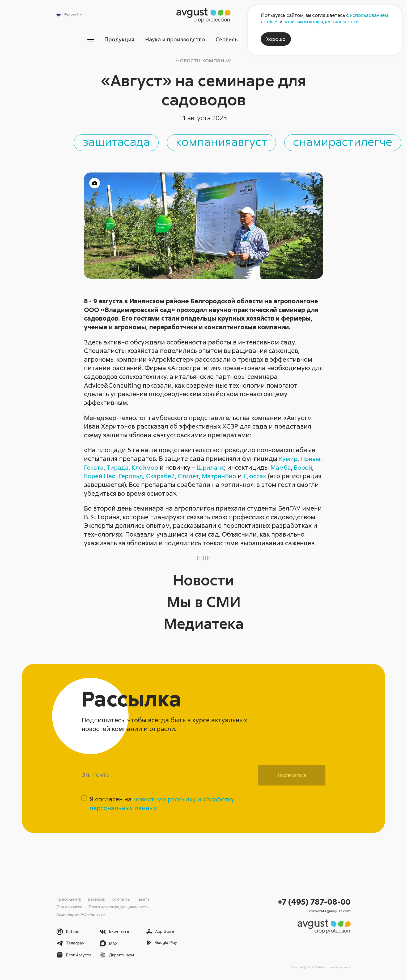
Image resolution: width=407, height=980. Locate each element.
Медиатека (204, 625)
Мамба (309, 469)
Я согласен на (164, 806)
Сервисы (228, 40)
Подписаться (292, 777)
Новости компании (204, 60)
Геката (118, 469)
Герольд (154, 478)
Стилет (214, 478)
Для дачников (69, 907)
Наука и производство (174, 40)
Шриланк (238, 469)
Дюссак (283, 478)
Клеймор (171, 469)
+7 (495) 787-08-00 (314, 902)
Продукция (118, 40)
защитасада (131, 143)
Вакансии (97, 899)
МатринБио (246, 478)
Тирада (143, 469)
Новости (204, 581)
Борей (94, 478)
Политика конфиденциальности (119, 907)
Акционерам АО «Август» (81, 914)
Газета (143, 899)
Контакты (121, 899)
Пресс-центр (69, 899)
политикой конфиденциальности (321, 21)
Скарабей (185, 478)
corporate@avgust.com (330, 911)
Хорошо (276, 39)
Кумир (289, 460)
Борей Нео (122, 478)
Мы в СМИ (204, 603)
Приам (94, 469)
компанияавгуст (246, 143)
